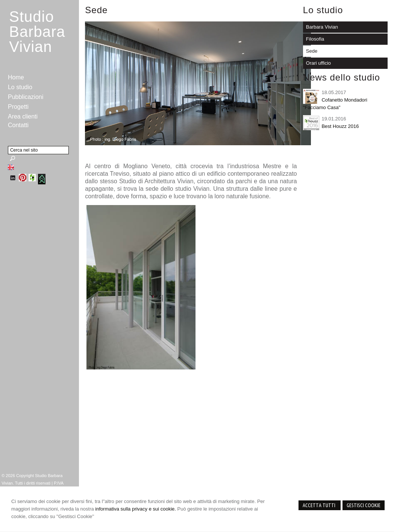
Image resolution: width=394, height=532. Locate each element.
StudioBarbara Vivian (37, 32)
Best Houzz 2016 (340, 126)
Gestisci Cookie (364, 505)
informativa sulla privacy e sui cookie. (136, 509)
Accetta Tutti (320, 505)
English (11, 167)
